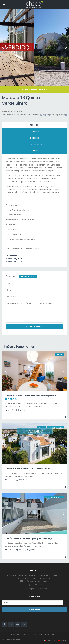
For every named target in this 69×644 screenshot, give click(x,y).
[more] (41, 406)
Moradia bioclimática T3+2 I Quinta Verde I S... (30, 469)
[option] (17, 47)
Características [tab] (35, 144)
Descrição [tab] (35, 125)
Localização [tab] (34, 131)
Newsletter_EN (14, 259)
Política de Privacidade (11, 640)
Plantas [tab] (34, 151)
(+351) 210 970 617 (36, 585)
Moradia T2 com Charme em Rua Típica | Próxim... (31, 396)
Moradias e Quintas (11, 111)
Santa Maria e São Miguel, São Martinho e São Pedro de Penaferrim (34, 115)
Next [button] (65, 48)
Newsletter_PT (14, 262)
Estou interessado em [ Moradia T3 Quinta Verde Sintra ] (34, 312)
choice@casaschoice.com (36, 589)
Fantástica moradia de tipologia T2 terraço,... (30, 538)
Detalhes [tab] (35, 138)
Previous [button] (2, 48)
